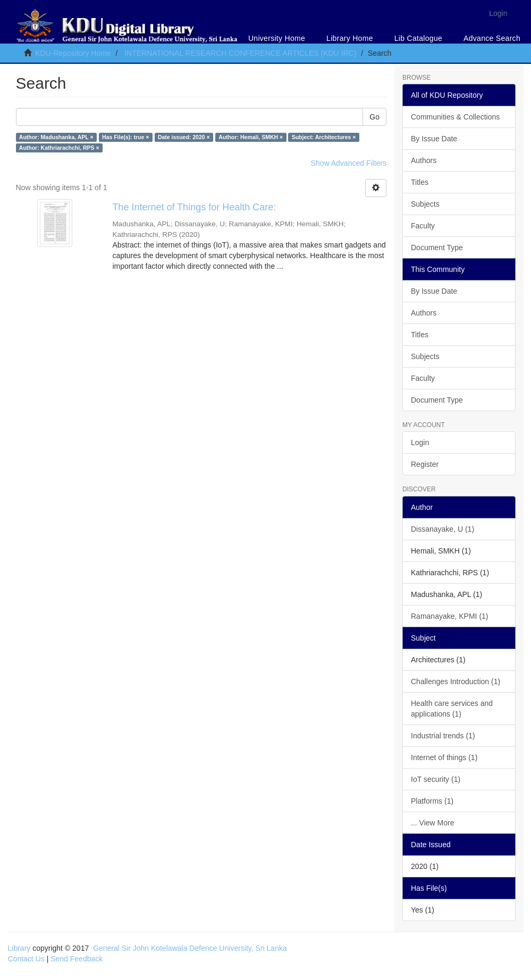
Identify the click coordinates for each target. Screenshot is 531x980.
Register (425, 464)
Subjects (425, 204)
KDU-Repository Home (73, 53)
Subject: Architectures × (324, 137)
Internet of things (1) (444, 757)
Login (420, 442)
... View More (432, 823)
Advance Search (492, 38)
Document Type (437, 248)
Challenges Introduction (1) (456, 681)
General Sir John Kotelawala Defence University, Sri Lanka (190, 948)
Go (374, 117)
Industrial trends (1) (443, 736)
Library (19, 948)
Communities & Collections (455, 117)
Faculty (423, 226)
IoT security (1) (436, 779)
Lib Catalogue (418, 38)
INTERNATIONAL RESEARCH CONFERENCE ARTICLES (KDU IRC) (240, 53)
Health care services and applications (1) (452, 709)
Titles (420, 182)
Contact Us (26, 959)
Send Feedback (77, 959)
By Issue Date (434, 139)
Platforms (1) (432, 801)
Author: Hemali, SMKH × (251, 137)
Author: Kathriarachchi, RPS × (59, 148)
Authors (424, 160)
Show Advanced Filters (349, 163)
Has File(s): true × (125, 137)
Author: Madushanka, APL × (56, 137)
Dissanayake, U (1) (442, 529)
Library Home (350, 38)
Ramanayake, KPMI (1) (450, 616)
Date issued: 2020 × (184, 137)
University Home (277, 38)
